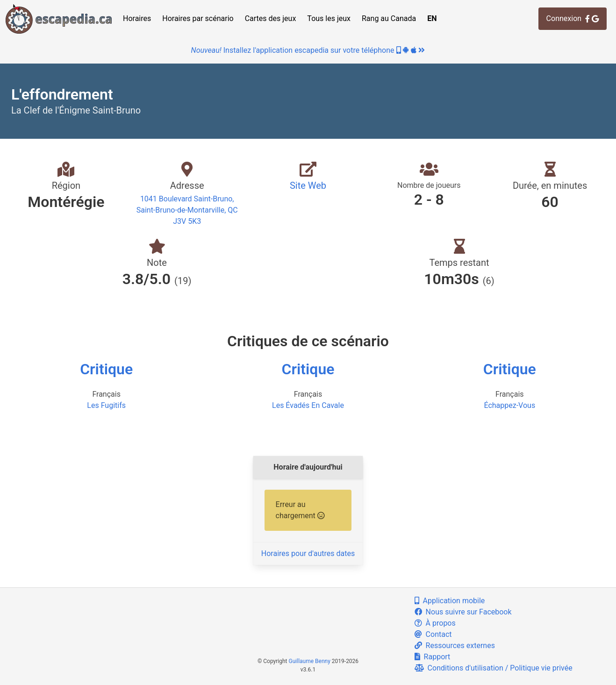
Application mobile (450, 601)
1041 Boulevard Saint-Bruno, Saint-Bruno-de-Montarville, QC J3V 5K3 (187, 210)
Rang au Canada (389, 18)
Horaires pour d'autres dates (308, 553)
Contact (433, 634)
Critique (106, 369)
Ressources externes (455, 646)
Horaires (137, 18)
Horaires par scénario (198, 18)
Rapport (433, 657)
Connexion (573, 18)
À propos (435, 623)
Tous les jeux (329, 18)
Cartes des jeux (271, 18)
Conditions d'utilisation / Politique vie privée (494, 668)
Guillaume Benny (310, 661)
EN (432, 18)
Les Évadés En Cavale (308, 405)
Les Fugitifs (106, 405)
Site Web (308, 186)
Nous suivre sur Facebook (463, 612)
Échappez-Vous (509, 405)
